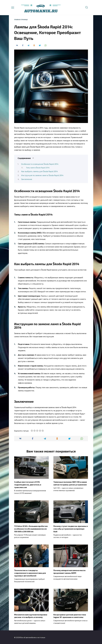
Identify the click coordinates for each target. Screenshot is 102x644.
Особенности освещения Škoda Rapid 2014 (40, 164)
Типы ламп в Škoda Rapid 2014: (38, 168)
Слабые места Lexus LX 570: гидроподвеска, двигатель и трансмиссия (28, 485)
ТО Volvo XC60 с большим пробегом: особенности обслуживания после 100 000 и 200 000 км (31, 529)
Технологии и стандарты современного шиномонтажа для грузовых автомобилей (30, 573)
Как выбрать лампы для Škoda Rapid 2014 (39, 171)
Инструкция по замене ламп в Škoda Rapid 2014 (42, 175)
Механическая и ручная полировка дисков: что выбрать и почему (31, 615)
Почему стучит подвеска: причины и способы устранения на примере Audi (71, 529)
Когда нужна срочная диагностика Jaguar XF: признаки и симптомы (70, 615)
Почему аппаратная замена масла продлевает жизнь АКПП (69, 571)
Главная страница (21, 20)
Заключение (27, 179)
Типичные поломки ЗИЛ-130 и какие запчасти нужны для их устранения (70, 483)
